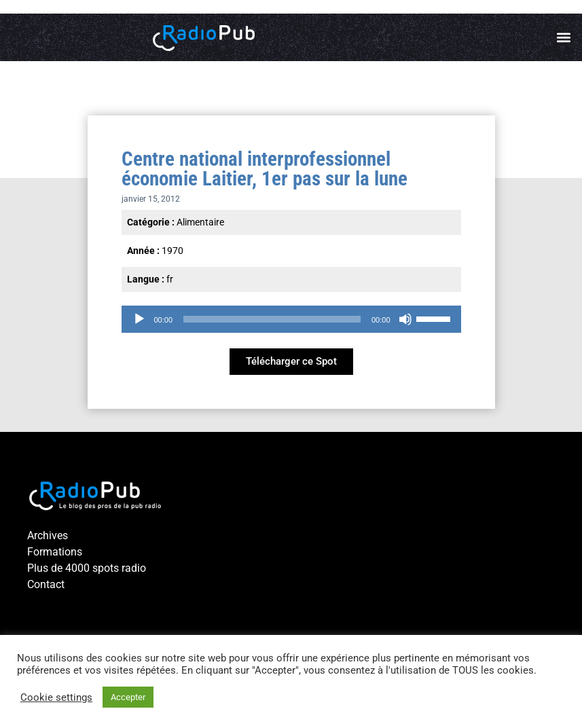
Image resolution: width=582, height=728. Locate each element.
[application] (291, 319)
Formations (55, 552)
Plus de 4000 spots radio (87, 568)
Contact (46, 584)
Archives (48, 535)
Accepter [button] (128, 697)
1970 (172, 251)
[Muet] (405, 319)
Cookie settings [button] (56, 697)
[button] (564, 38)
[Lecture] (139, 319)
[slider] (272, 319)
